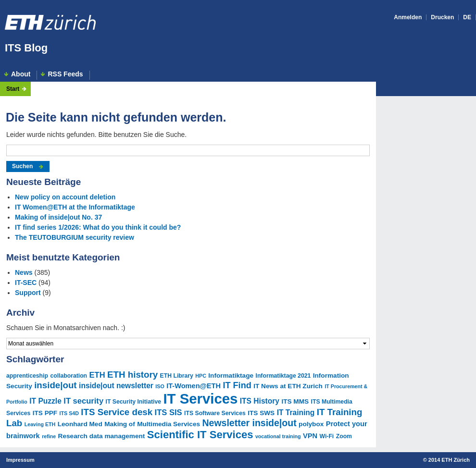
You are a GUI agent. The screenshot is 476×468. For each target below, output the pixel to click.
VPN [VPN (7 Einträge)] (310, 436)
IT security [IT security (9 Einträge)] (83, 401)
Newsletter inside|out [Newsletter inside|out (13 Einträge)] (249, 423)
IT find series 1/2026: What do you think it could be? (98, 227)
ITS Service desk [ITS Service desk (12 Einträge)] (117, 412)
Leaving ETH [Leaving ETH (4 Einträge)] (40, 424)
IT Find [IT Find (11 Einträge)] (237, 385)
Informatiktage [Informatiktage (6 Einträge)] (231, 376)
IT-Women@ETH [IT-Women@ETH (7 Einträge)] (194, 386)
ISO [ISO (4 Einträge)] (160, 386)
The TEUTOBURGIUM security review (75, 237)
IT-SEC (26, 283)
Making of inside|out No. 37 (58, 217)
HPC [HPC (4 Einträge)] (201, 376)
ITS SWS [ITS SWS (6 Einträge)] (261, 413)
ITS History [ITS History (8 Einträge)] (260, 401)
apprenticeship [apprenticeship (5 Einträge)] (27, 376)
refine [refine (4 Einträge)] (49, 436)
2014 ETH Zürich (449, 460)
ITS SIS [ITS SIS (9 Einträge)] (169, 413)
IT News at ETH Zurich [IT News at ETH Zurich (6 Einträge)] (288, 386)
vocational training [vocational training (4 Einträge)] (278, 436)
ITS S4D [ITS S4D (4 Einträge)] (69, 413)
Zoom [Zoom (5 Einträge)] (344, 436)
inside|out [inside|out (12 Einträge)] (55, 385)
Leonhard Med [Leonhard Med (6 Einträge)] (80, 424)
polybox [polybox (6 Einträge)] (311, 424)
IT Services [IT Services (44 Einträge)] (200, 399)
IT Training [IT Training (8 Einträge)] (296, 413)
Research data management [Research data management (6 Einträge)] (102, 436)
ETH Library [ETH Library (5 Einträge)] (177, 376)
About (21, 74)
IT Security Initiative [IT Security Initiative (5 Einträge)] (133, 402)
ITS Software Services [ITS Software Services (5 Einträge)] (215, 413)
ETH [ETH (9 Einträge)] (97, 375)
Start (13, 89)
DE (467, 17)
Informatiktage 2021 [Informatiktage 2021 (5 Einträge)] (283, 376)
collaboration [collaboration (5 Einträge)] (69, 376)
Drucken (442, 17)
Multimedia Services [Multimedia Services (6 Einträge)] (169, 424)
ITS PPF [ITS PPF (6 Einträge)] (45, 413)
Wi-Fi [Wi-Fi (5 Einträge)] (327, 436)
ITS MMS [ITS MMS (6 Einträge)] (295, 401)
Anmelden (408, 17)
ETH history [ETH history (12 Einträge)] (132, 375)
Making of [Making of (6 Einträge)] (120, 424)
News (24, 272)
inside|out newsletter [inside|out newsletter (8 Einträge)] (116, 386)
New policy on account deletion (65, 197)
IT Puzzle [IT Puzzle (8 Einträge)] (45, 401)
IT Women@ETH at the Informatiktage (75, 207)
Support (28, 293)
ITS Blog (26, 48)
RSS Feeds (65, 74)
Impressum (20, 460)
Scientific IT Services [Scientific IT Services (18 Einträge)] (200, 435)
